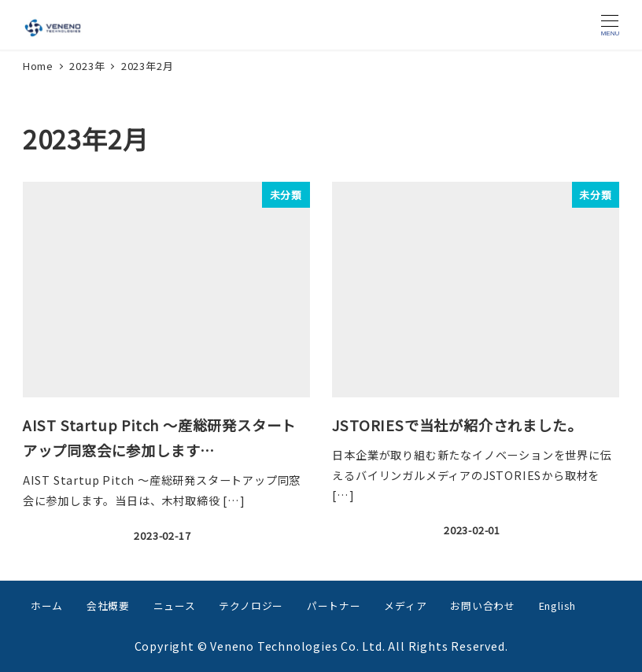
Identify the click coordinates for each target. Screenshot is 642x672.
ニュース (175, 606)
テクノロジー (251, 606)
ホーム (47, 606)
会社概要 (108, 606)
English (558, 606)
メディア (405, 606)
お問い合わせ (483, 606)
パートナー (334, 606)
